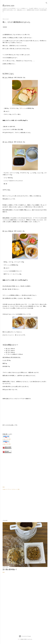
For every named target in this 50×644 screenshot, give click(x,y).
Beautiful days (8, 6)
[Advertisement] (15, 504)
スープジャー (9, 489)
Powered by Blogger (25, 636)
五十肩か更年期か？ (10, 569)
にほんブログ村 (7, 439)
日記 (18, 489)
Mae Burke (30, 639)
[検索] (46, 3)
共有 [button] (4, 487)
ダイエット (15, 489)
